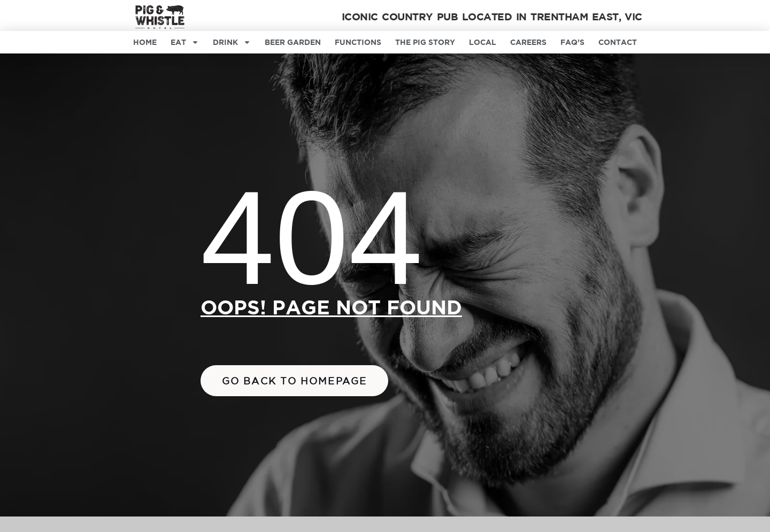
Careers (528, 42)
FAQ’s (572, 42)
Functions (358, 42)
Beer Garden (293, 42)
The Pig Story (425, 42)
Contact (618, 42)
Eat (185, 42)
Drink (232, 42)
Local (483, 42)
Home (145, 42)
